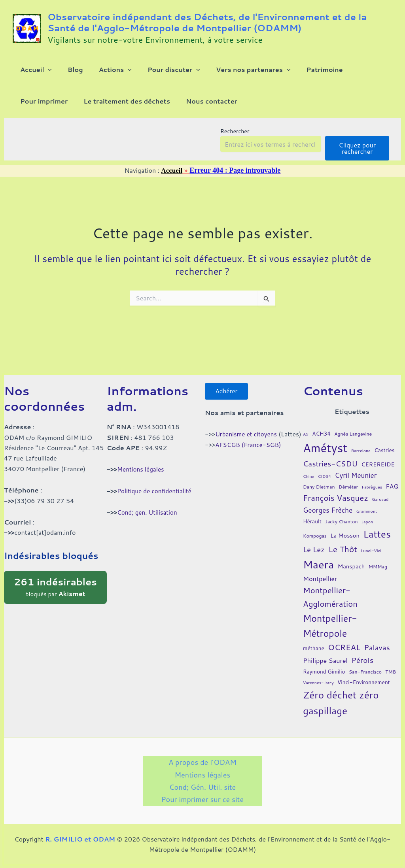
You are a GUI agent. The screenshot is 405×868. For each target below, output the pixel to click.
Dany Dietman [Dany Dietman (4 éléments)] (319, 480)
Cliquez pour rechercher (357, 161)
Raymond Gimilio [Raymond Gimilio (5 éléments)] (324, 665)
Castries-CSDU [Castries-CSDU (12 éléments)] (330, 458)
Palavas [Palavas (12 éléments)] (377, 641)
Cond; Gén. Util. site (202, 785)
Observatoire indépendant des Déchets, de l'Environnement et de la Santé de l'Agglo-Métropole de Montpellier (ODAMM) (207, 22)
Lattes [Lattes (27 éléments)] (377, 528)
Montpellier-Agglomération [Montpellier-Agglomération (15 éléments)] (330, 591)
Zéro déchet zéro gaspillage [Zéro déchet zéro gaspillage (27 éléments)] (341, 696)
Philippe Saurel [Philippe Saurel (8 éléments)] (325, 654)
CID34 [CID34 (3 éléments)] (325, 470)
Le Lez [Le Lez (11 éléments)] (314, 543)
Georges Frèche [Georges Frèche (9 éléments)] (328, 504)
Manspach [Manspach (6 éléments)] (351, 560)
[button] (43, 73)
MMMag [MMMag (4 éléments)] (378, 560)
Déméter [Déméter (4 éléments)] (348, 480)
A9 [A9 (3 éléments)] (306, 427)
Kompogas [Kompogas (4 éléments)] (315, 530)
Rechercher (235, 144)
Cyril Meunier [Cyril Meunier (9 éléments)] (356, 469)
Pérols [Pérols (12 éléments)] (362, 654)
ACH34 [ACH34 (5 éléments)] (321, 427)
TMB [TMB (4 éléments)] (391, 666)
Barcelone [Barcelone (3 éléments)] (361, 444)
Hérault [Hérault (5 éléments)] (312, 515)
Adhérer (228, 386)
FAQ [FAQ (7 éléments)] (392, 480)
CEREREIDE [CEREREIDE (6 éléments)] (378, 458)
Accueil (172, 183)
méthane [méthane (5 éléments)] (314, 642)
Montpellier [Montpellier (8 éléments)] (320, 572)
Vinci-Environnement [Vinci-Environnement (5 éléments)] (364, 676)
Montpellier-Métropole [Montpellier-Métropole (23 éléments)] (330, 619)
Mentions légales (142, 463)
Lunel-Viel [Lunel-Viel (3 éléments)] (371, 544)
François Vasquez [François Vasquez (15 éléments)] (336, 492)
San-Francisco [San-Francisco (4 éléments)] (365, 666)
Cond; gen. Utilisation (149, 506)
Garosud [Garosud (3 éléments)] (380, 493)
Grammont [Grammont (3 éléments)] (367, 505)
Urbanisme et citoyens (248, 429)
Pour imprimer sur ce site (202, 799)
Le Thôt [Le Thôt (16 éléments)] (343, 543)
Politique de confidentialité (156, 484)
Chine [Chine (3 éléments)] (308, 470)
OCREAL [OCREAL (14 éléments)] (344, 641)
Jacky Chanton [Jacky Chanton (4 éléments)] (341, 515)
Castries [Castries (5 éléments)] (384, 444)
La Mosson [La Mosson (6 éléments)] (345, 529)
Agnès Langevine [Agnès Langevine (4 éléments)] (353, 427)
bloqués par (55, 580)
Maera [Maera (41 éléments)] (318, 558)
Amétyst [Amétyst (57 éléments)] (325, 441)
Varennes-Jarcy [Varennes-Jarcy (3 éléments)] (318, 676)
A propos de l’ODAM (202, 757)
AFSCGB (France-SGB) (250, 450)
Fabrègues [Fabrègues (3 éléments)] (372, 480)
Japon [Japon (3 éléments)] (367, 515)
